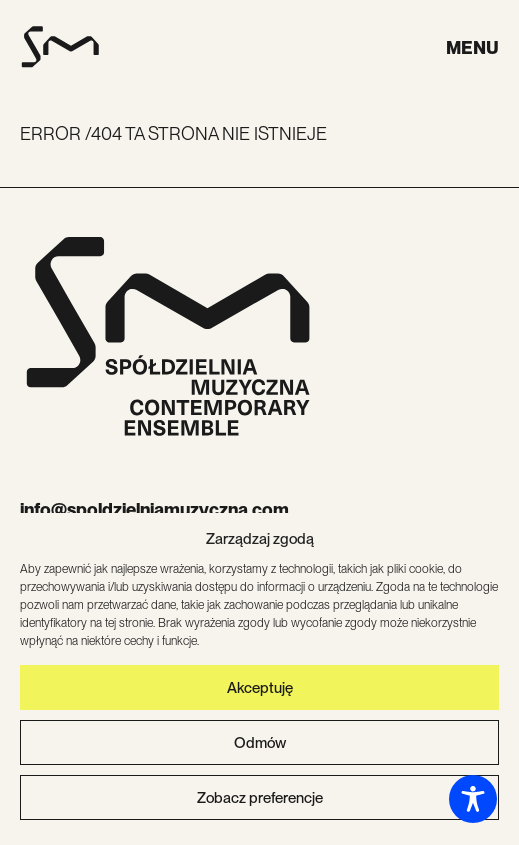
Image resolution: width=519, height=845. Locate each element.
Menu (472, 47)
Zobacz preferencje (260, 799)
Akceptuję (260, 689)
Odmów (260, 744)
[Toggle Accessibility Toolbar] (473, 799)
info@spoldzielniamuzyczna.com (154, 509)
